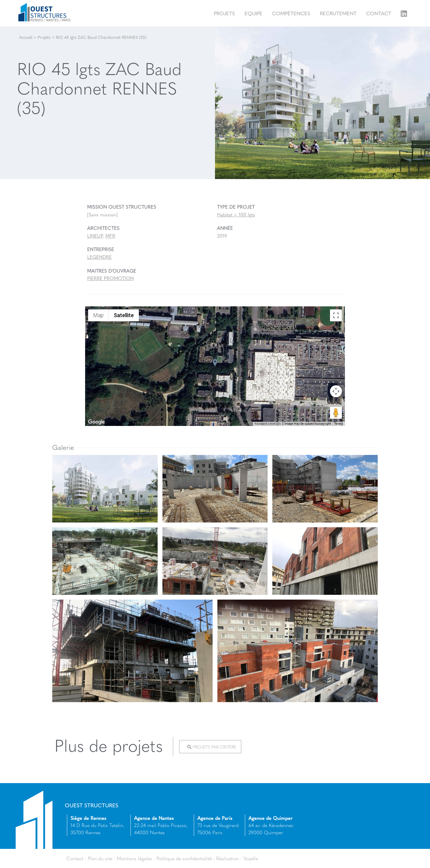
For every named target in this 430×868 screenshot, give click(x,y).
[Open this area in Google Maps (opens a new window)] (96, 422)
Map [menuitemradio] (98, 315)
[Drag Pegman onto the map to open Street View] (336, 413)
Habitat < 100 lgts (236, 214)
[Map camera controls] (336, 391)
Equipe (254, 13)
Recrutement (338, 13)
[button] (215, 363)
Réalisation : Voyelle (237, 858)
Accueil (26, 37)
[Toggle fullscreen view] (336, 315)
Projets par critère (212, 747)
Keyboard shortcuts (268, 424)
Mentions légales (134, 858)
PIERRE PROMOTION (110, 278)
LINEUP (95, 236)
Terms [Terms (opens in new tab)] (339, 424)
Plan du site (100, 858)
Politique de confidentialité (184, 858)
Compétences (291, 13)
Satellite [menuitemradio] (124, 315)
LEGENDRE (99, 257)
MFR (110, 236)
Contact (379, 13)
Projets (224, 13)
